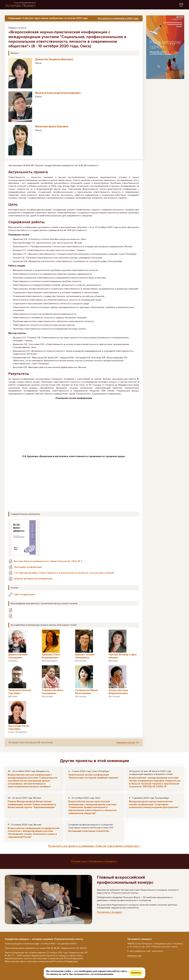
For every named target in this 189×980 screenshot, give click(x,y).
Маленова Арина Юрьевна (52, 128)
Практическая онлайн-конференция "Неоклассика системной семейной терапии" (93, 778)
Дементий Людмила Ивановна (54, 61)
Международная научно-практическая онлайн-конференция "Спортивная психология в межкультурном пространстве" (154, 806)
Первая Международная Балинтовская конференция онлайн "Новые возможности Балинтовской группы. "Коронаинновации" (32, 806)
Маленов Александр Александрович (58, 94)
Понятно (136, 973)
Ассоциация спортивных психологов (89, 833)
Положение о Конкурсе (110, 914)
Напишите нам (135, 956)
